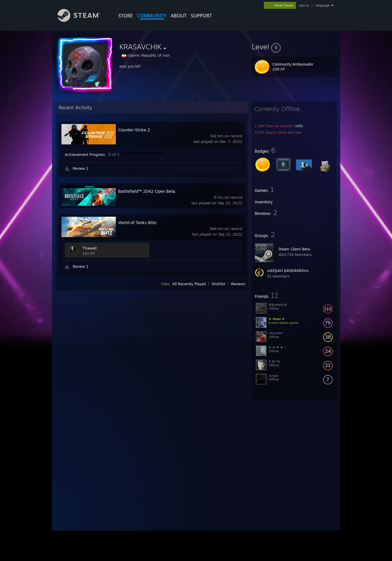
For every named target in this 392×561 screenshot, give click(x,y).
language (323, 5)
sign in (304, 5)
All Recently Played (189, 284)
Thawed (90, 248)
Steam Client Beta (294, 249)
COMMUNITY (152, 16)
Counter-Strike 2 (134, 130)
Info (299, 126)
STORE (126, 16)
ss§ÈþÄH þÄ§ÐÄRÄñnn (288, 270)
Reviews (238, 284)
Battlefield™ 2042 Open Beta (147, 191)
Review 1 (80, 168)
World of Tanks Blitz (137, 222)
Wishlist (218, 284)
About (179, 16)
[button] (294, 47)
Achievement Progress (85, 154)
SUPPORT (201, 16)
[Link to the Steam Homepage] (83, 20)
